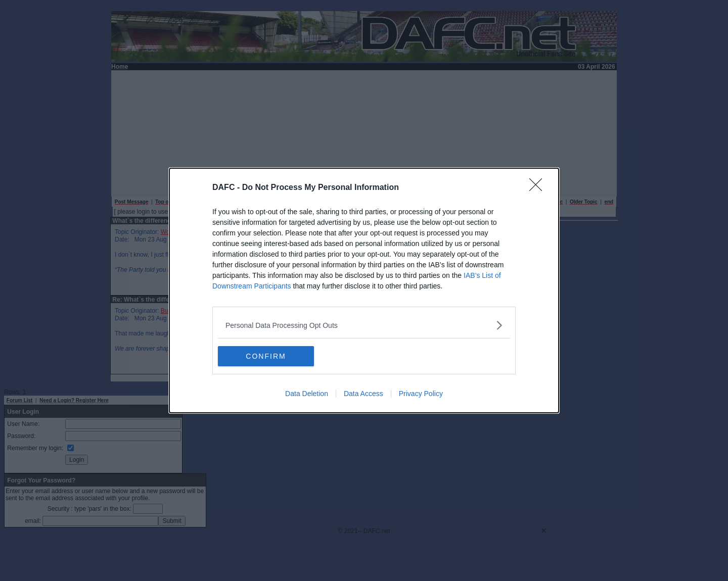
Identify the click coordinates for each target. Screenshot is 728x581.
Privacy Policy (421, 394)
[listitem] (364, 325)
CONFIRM (266, 356)
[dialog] (364, 290)
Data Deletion (307, 394)
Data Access (363, 394)
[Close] (539, 188)
